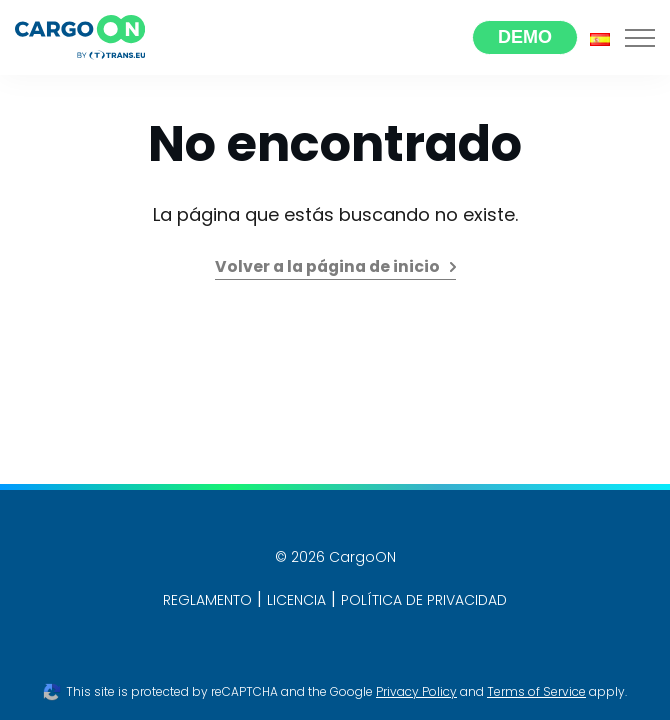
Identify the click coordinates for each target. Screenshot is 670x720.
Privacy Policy (416, 691)
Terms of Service (536, 691)
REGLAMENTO (207, 600)
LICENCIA (296, 600)
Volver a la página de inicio (327, 266)
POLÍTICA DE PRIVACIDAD (424, 600)
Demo (525, 37)
